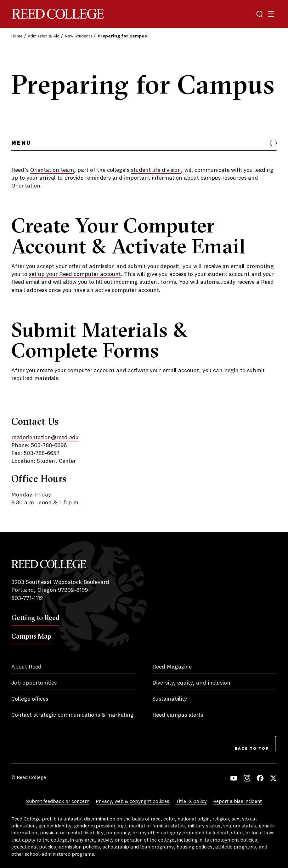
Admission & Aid (44, 36)
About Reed (26, 667)
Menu (21, 143)
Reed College (58, 14)
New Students (79, 36)
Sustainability (170, 699)
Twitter (273, 778)
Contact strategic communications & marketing (73, 715)
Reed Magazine (172, 667)
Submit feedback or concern (58, 802)
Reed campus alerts (178, 715)
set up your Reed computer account (75, 274)
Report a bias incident (237, 802)
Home (17, 36)
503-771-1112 (27, 598)
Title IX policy (191, 802)
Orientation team (52, 170)
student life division (156, 170)
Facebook (260, 778)
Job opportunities (34, 683)
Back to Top (252, 749)
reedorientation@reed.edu (45, 438)
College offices (30, 699)
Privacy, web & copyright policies (133, 802)
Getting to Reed (36, 618)
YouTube (234, 778)
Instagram (247, 778)
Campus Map (31, 636)
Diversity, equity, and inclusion (191, 683)
